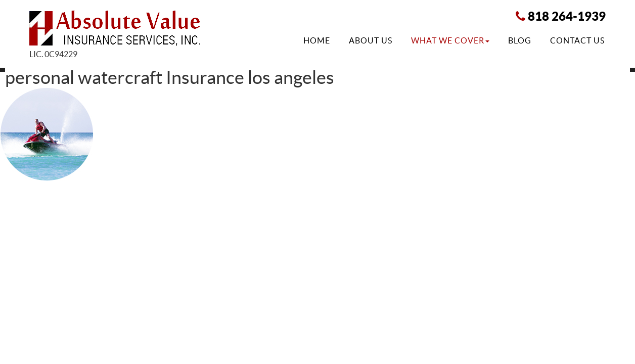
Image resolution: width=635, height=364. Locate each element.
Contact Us (577, 40)
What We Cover (450, 40)
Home (317, 40)
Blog (520, 40)
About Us (371, 40)
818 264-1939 (567, 16)
